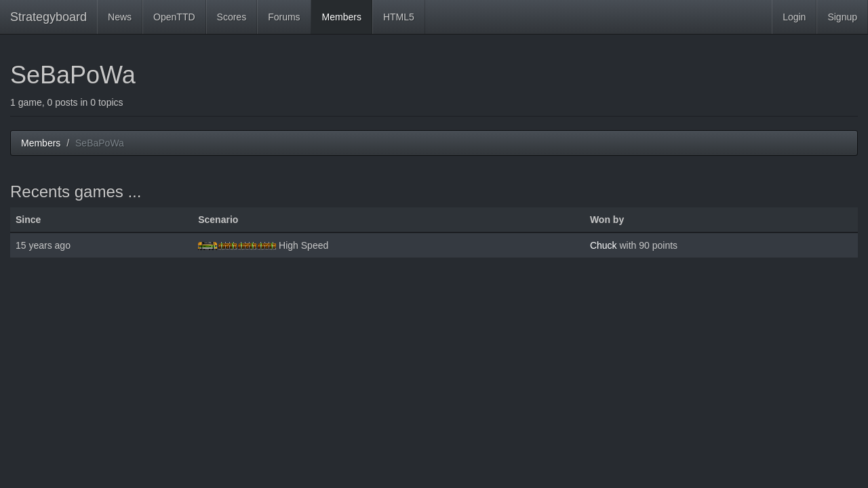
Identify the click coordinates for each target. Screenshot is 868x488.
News (120, 17)
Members (342, 17)
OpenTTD (174, 17)
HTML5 (399, 17)
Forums (284, 17)
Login (794, 17)
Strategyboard (48, 17)
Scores (232, 17)
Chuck (604, 245)
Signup (842, 17)
